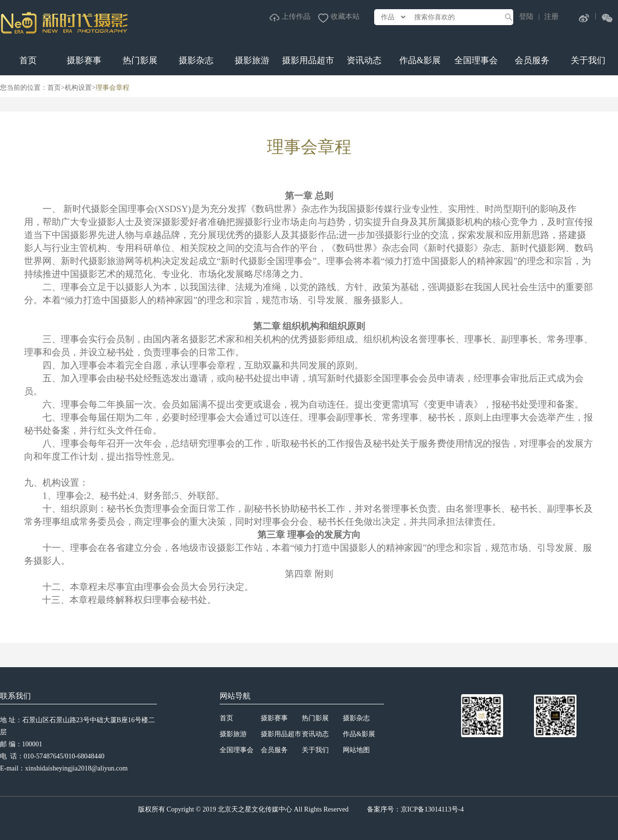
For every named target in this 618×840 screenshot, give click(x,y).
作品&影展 (420, 60)
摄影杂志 (196, 60)
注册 (551, 16)
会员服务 (532, 60)
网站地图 (356, 750)
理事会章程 (112, 88)
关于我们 (588, 60)
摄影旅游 (252, 60)
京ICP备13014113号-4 (432, 809)
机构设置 (78, 88)
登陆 (526, 16)
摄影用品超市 (308, 60)
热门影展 (140, 60)
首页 (28, 60)
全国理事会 (476, 60)
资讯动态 (364, 60)
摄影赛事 (84, 60)
